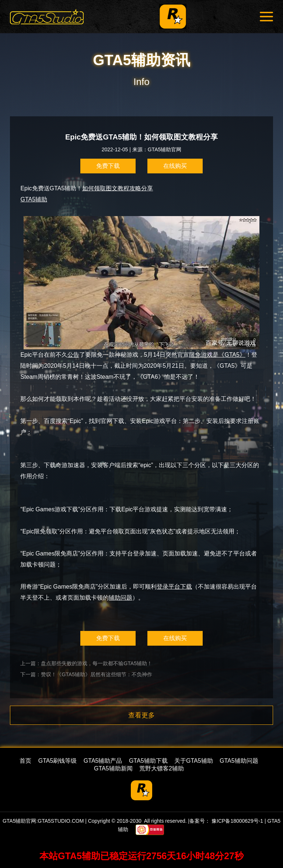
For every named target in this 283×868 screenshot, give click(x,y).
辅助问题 (120, 598)
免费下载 (108, 166)
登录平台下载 (174, 587)
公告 (73, 355)
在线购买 (175, 166)
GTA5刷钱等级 (58, 761)
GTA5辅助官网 (165, 149)
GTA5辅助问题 (239, 761)
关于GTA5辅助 (194, 761)
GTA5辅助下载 (148, 761)
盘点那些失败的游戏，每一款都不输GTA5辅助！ (97, 663)
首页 (25, 761)
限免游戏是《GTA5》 (217, 355)
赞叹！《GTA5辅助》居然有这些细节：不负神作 (97, 674)
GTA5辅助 (34, 199)
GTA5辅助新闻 (113, 768)
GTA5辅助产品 (103, 761)
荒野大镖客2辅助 (162, 768)
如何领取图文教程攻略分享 (118, 188)
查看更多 (141, 715)
